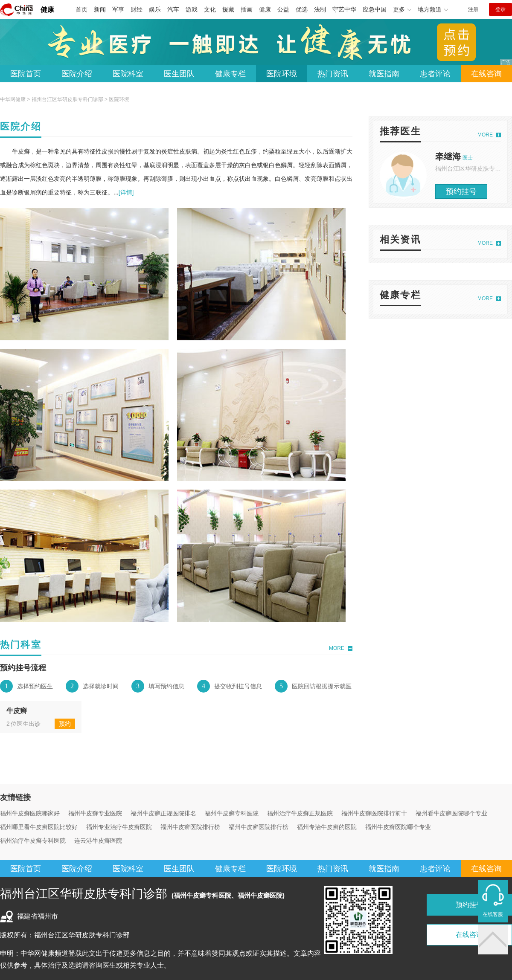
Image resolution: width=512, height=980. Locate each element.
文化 (210, 9)
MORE (337, 648)
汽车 (173, 9)
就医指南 (384, 74)
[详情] (126, 192)
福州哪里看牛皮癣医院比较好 (39, 827)
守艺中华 (344, 9)
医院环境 (282, 74)
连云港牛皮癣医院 (98, 841)
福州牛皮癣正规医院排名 (163, 813)
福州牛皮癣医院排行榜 (190, 827)
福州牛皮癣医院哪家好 (30, 813)
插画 (247, 9)
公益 (283, 9)
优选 (302, 9)
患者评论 (435, 74)
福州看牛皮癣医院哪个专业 (451, 813)
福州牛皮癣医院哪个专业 (398, 827)
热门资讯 (333, 74)
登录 (500, 9)
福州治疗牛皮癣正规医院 (300, 813)
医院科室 (128, 74)
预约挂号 (461, 191)
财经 (137, 9)
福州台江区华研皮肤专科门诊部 (67, 99)
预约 (65, 724)
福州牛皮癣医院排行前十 (374, 813)
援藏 (228, 9)
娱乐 (155, 9)
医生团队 (179, 74)
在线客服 (493, 914)
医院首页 (26, 74)
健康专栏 (230, 74)
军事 (118, 9)
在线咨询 (486, 74)
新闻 (100, 9)
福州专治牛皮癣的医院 (327, 827)
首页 (81, 9)
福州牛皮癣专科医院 (232, 813)
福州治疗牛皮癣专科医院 (33, 841)
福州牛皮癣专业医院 (95, 813)
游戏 (192, 9)
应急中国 (375, 9)
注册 (473, 9)
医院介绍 (77, 74)
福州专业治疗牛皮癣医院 (119, 827)
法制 (320, 9)
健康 (47, 10)
